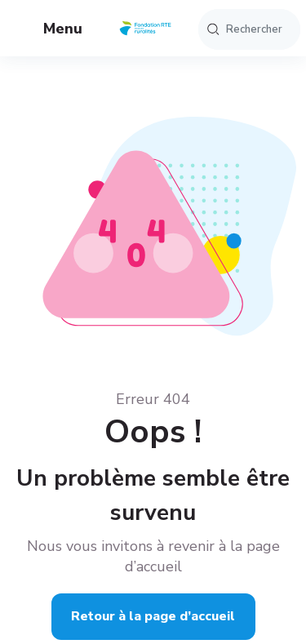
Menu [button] (50, 30)
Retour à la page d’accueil (153, 616)
